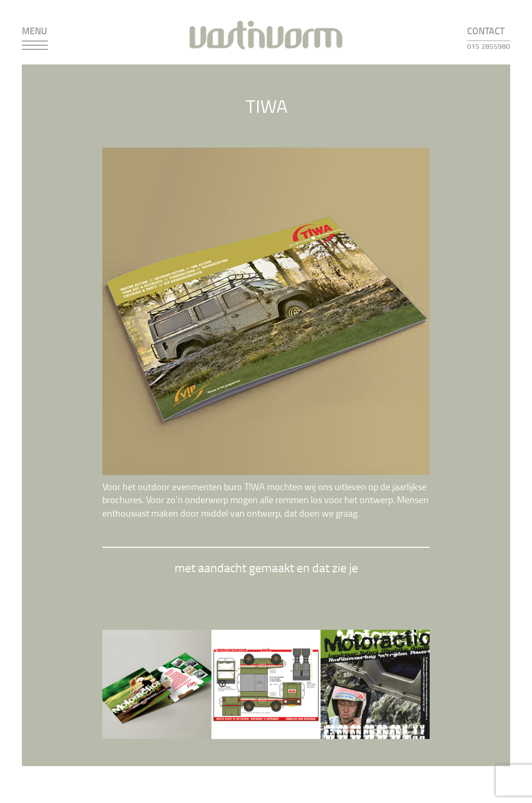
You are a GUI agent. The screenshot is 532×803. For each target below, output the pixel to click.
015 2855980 (489, 46)
